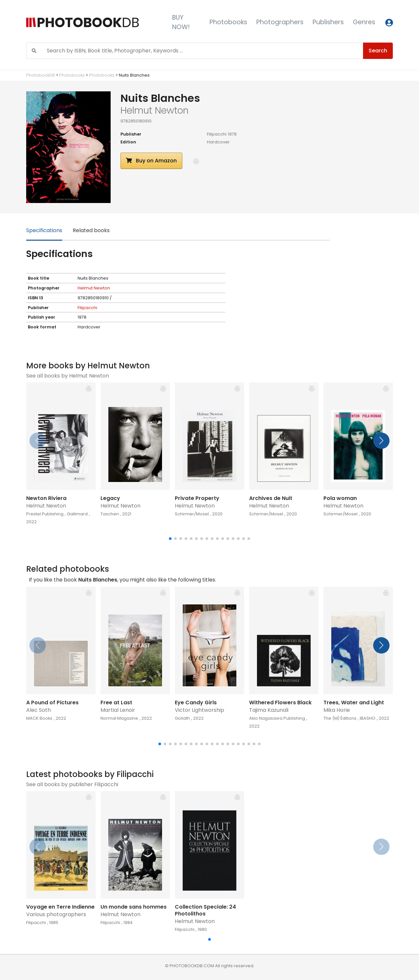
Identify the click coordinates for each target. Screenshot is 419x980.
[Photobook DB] (94, 22)
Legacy (110, 498)
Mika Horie (337, 710)
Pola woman (340, 498)
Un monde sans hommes (134, 907)
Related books (91, 230)
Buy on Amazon (151, 161)
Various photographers (56, 914)
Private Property (197, 498)
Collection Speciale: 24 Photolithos (205, 910)
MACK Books (39, 718)
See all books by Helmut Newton (68, 376)
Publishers (328, 22)
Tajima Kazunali (269, 710)
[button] (196, 161)
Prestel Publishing (45, 514)
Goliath (182, 718)
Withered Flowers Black (280, 703)
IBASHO (368, 718)
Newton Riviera (46, 498)
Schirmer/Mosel (192, 514)
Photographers (280, 22)
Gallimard (77, 514)
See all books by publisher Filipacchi (72, 784)
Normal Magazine (119, 718)
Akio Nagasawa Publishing (277, 718)
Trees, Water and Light (354, 703)
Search (378, 51)
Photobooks (228, 22)
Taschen (110, 514)
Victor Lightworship (200, 710)
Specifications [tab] (44, 230)
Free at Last (116, 703)
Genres (364, 22)
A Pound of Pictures (52, 703)
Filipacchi (217, 134)
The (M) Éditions (340, 718)
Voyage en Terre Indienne (60, 907)
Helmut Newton (94, 288)
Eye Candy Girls (196, 703)
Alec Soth (38, 710)
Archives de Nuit (271, 498)
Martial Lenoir (118, 710)
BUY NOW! (181, 22)
